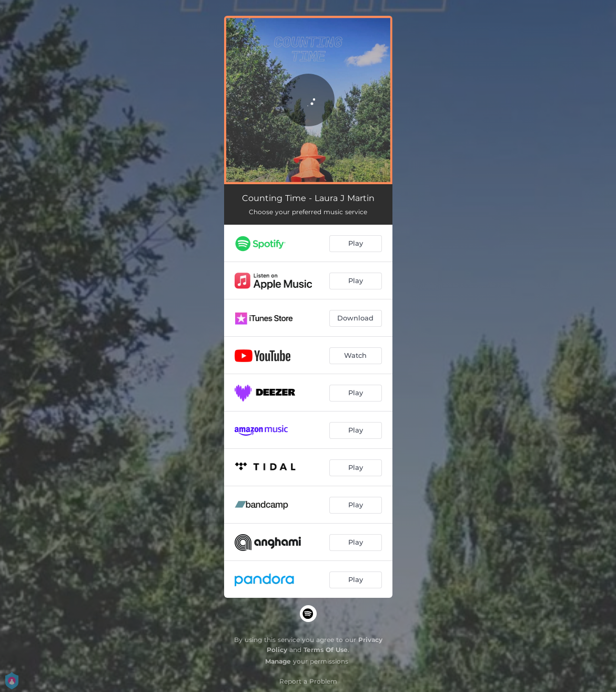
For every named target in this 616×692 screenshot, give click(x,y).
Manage (278, 661)
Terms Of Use (326, 650)
